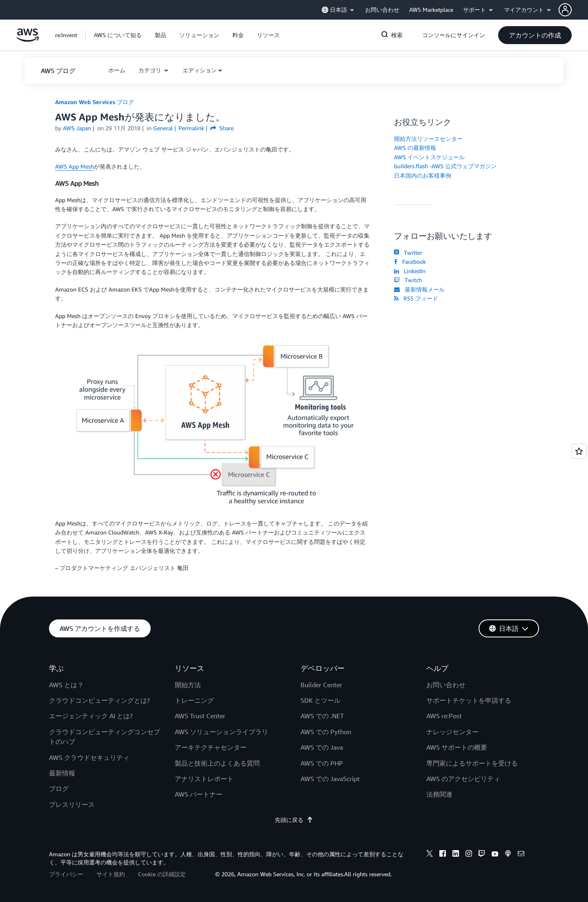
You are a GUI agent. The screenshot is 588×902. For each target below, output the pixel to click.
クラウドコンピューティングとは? (99, 700)
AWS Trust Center (200, 716)
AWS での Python (326, 732)
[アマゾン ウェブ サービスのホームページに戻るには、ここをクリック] (28, 39)
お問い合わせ (446, 685)
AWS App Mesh (75, 166)
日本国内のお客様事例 (423, 175)
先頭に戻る (294, 820)
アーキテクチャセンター (211, 747)
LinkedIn (410, 271)
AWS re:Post (444, 716)
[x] (430, 855)
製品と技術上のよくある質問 (217, 763)
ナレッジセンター (452, 732)
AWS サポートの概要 (457, 747)
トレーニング (194, 700)
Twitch (408, 280)
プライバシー (66, 874)
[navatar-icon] (565, 10)
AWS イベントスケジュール (429, 157)
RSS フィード (416, 298)
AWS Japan (77, 128)
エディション (200, 70)
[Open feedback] (579, 451)
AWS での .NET (322, 716)
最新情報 (62, 773)
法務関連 (439, 794)
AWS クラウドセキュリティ (89, 757)
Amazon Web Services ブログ (95, 102)
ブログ (59, 788)
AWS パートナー (199, 794)
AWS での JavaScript (330, 779)
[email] (521, 855)
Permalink (191, 128)
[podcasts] (508, 855)
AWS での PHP (322, 763)
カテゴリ (151, 70)
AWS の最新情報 (415, 148)
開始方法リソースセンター (428, 139)
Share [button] (222, 128)
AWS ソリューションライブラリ (222, 732)
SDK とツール (321, 700)
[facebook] (443, 855)
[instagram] (469, 855)
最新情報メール (419, 289)
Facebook (410, 262)
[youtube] (495, 855)
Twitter (408, 253)
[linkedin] (456, 855)
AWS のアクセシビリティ (463, 779)
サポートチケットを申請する (469, 700)
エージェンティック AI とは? (91, 716)
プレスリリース (72, 804)
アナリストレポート (204, 779)
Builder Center (321, 685)
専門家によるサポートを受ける (472, 763)
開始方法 (188, 685)
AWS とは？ (66, 685)
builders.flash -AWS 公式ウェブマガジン (445, 166)
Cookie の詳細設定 (162, 874)
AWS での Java (322, 747)
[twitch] (482, 855)
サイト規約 (111, 874)
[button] (573, 10)
